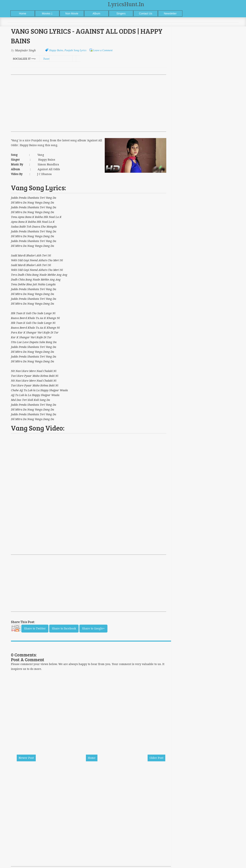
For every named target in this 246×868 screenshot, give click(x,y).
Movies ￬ (47, 13)
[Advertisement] (89, 103)
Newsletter (170, 13)
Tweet (46, 59)
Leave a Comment (103, 50)
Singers (121, 13)
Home (23, 13)
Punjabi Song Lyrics (76, 50)
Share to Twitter (35, 628)
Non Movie (72, 13)
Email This (16, 629)
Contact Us (146, 13)
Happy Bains (56, 50)
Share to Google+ (93, 628)
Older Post (156, 758)
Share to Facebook (64, 628)
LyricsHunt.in (126, 4)
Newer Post (26, 758)
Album (96, 13)
